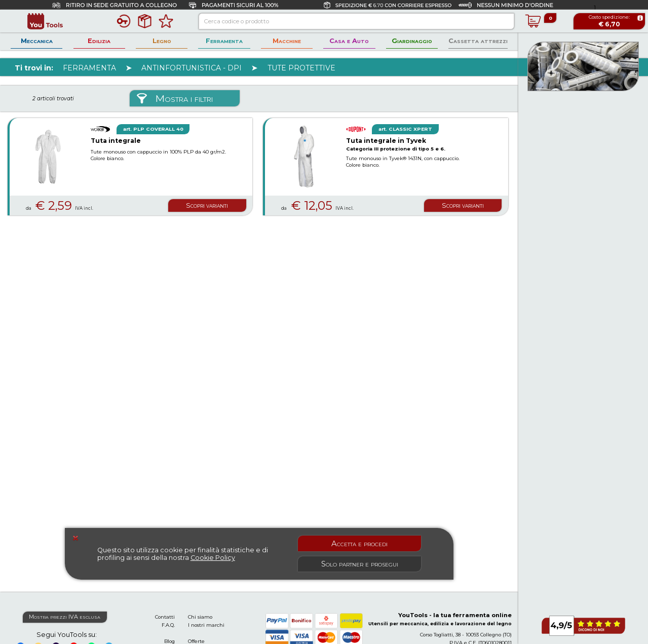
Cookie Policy (213, 558)
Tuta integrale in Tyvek (386, 141)
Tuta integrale (116, 141)
